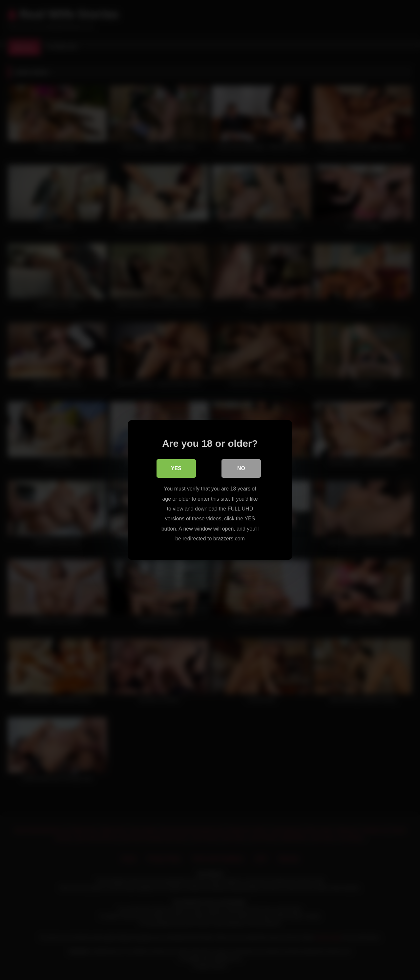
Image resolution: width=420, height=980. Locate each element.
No (241, 468)
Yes (176, 468)
